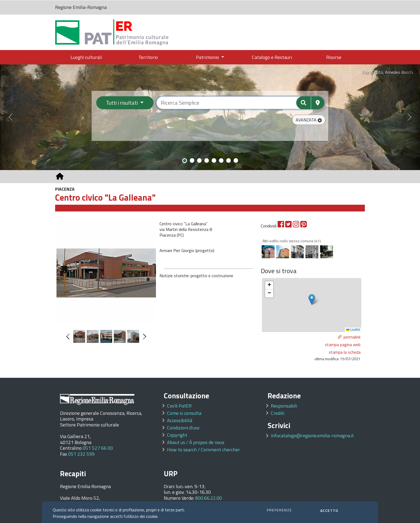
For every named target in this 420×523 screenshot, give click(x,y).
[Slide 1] (185, 161)
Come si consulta (184, 413)
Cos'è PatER (179, 406)
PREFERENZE (279, 510)
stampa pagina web (343, 345)
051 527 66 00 (98, 448)
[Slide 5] (214, 160)
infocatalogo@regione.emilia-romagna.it (312, 436)
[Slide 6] (221, 160)
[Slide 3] (199, 160)
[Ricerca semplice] (240, 103)
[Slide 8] (236, 160)
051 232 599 (81, 454)
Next (143, 337)
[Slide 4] (207, 160)
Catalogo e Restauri (272, 57)
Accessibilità (180, 420)
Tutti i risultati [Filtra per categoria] (122, 103)
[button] (309, 120)
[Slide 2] (192, 160)
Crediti (278, 413)
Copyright (177, 435)
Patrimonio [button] (208, 57)
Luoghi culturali (86, 57)
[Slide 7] (229, 160)
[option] (106, 272)
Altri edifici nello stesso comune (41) (292, 241)
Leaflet (353, 330)
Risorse (334, 57)
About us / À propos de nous (196, 442)
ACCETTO (329, 510)
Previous (69, 337)
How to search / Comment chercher (204, 450)
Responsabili (284, 406)
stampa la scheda (345, 352)
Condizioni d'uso (183, 428)
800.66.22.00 (209, 498)
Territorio (148, 57)
